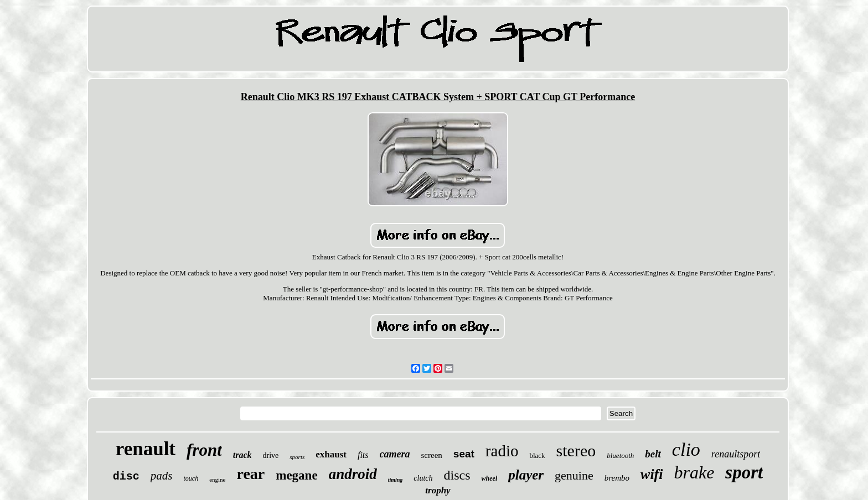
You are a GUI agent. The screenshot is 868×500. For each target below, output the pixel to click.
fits (363, 455)
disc (126, 476)
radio (502, 451)
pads (162, 476)
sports (297, 457)
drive (271, 455)
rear (250, 474)
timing (396, 480)
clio (686, 449)
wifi (652, 474)
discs (457, 475)
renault (146, 449)
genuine (574, 475)
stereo (576, 450)
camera (395, 454)
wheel (490, 478)
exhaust (331, 454)
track (242, 455)
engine (217, 480)
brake (694, 472)
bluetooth (620, 455)
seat (464, 454)
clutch (423, 478)
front (204, 450)
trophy (438, 490)
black (537, 455)
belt (653, 454)
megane (296, 475)
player (526, 475)
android (353, 474)
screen (432, 455)
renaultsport (736, 454)
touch (191, 478)
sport (744, 472)
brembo (617, 478)
